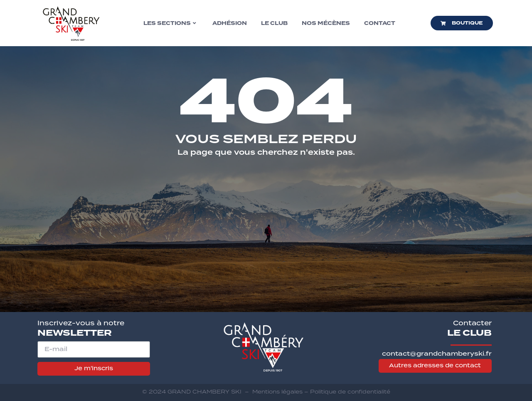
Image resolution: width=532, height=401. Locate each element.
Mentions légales (277, 392)
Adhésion (230, 23)
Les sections (170, 23)
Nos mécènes (326, 23)
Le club (274, 23)
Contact (380, 23)
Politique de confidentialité (350, 392)
